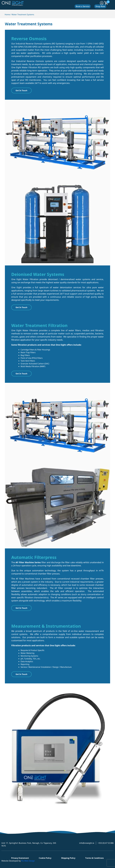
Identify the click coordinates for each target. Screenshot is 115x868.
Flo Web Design (28, 861)
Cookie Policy (45, 858)
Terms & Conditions (94, 858)
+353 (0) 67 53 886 (106, 843)
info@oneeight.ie (87, 843)
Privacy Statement (20, 858)
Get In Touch (21, 90)
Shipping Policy (68, 858)
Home (7, 15)
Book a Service (83, 6)
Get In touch (21, 374)
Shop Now (100, 6)
